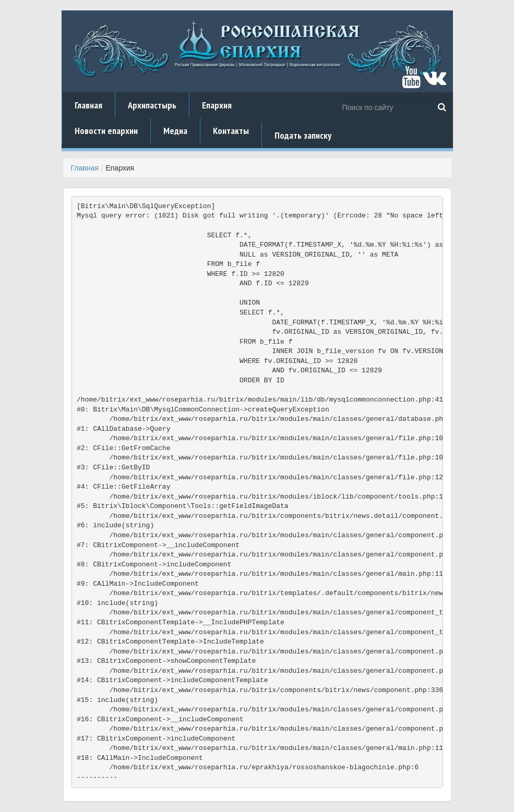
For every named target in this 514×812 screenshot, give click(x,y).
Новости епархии (106, 131)
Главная (88, 105)
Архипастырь (152, 105)
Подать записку (303, 135)
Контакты (231, 131)
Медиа (175, 131)
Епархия (217, 105)
